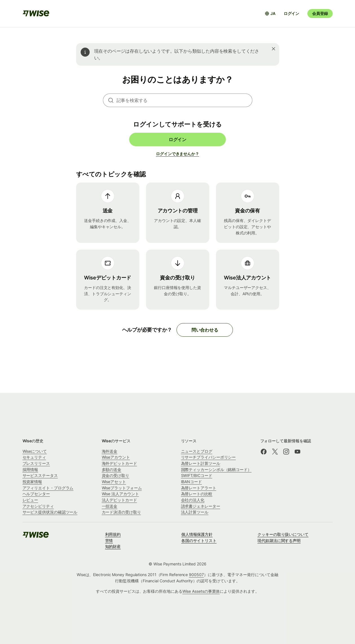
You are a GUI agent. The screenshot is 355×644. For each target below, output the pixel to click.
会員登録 (320, 13)
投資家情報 (32, 482)
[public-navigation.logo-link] (36, 537)
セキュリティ (34, 457)
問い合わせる (205, 330)
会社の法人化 (193, 500)
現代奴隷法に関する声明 (279, 540)
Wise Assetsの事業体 (201, 591)
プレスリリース (36, 463)
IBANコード (191, 482)
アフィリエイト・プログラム (48, 488)
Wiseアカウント (116, 457)
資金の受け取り (115, 475)
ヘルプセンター (36, 494)
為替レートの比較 (197, 494)
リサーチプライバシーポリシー (209, 457)
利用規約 (113, 534)
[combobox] (184, 100)
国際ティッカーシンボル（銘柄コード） (216, 469)
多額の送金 (112, 469)
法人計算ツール (195, 512)
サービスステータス (40, 475)
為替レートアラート (199, 488)
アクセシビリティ (38, 506)
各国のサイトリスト (199, 540)
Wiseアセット (114, 482)
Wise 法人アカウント (120, 494)
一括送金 (110, 506)
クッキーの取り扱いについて (283, 534)
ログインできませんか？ (177, 154)
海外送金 (110, 451)
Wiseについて (35, 451)
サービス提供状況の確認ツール (50, 512)
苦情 (109, 540)
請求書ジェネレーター (201, 506)
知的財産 (113, 546)
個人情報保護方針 (197, 534)
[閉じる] (274, 49)
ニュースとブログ (197, 451)
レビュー (30, 500)
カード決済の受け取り (121, 512)
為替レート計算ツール (201, 463)
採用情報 (30, 469)
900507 (196, 575)
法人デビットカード (119, 500)
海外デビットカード (119, 463)
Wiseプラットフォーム (122, 488)
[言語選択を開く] (270, 14)
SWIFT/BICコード (197, 475)
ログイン (291, 13)
